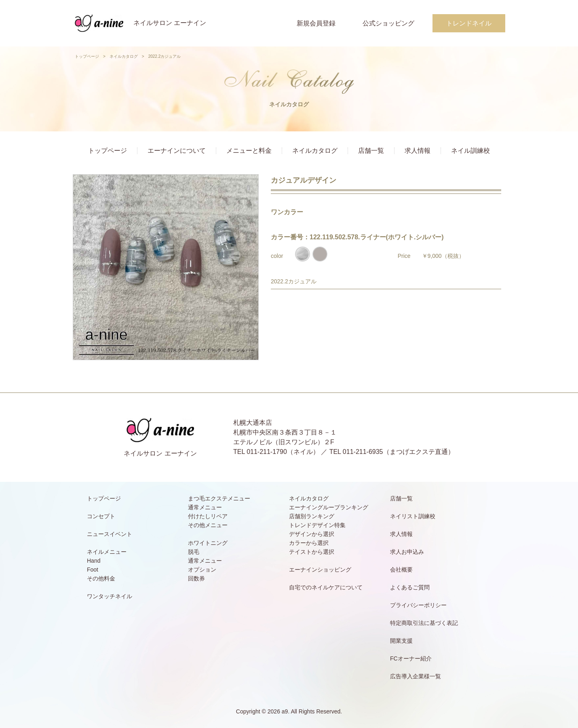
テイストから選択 (312, 552)
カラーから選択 (309, 543)
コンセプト (101, 516)
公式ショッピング (388, 23)
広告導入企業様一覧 (416, 676)
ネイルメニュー (107, 552)
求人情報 (418, 151)
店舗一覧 (371, 151)
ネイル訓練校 (470, 151)
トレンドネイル (469, 23)
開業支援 (401, 641)
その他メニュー (208, 525)
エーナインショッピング (320, 570)
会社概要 (401, 570)
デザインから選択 (312, 534)
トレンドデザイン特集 (317, 525)
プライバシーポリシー (418, 605)
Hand (94, 561)
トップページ (87, 56)
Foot (93, 570)
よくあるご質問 (410, 587)
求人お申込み (407, 552)
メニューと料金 (249, 151)
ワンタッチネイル (110, 596)
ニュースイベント (110, 534)
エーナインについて (177, 151)
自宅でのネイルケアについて (326, 587)
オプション (202, 570)
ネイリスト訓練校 (413, 516)
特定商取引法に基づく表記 (424, 623)
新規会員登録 (316, 23)
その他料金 (101, 578)
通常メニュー (205, 507)
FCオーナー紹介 (411, 658)
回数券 (196, 578)
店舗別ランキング (312, 516)
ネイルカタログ (124, 56)
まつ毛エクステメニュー (219, 498)
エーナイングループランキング (329, 507)
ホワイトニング (208, 543)
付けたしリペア (208, 516)
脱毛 (194, 552)
